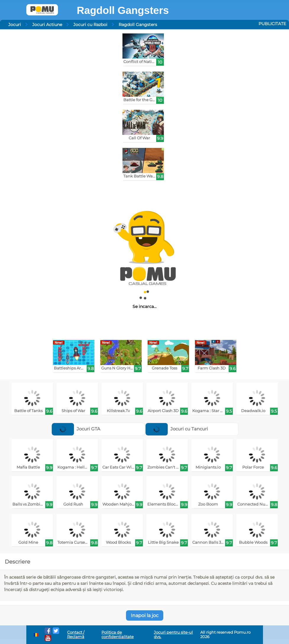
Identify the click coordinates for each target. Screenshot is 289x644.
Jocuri (15, 25)
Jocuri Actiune (47, 25)
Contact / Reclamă (76, 635)
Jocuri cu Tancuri (177, 429)
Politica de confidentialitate (118, 635)
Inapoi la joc (145, 615)
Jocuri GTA (76, 429)
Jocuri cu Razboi (90, 25)
